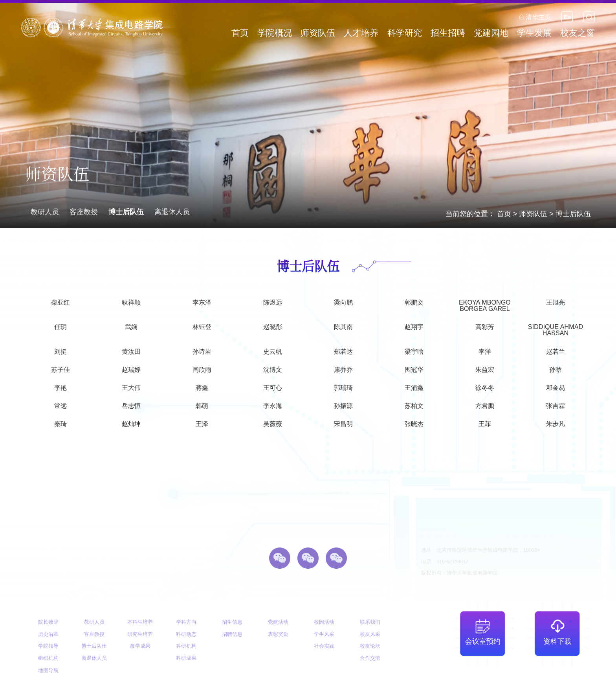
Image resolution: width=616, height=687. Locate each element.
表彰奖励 (278, 634)
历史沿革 (48, 634)
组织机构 (48, 658)
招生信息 (232, 622)
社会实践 (324, 646)
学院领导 (48, 646)
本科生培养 (140, 622)
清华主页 (535, 17)
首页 (504, 214)
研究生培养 (140, 634)
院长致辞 (48, 622)
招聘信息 (232, 634)
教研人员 (45, 212)
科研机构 (186, 646)
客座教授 (84, 212)
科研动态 (186, 634)
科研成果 (186, 658)
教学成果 (140, 646)
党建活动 (278, 622)
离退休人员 (172, 212)
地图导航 (48, 670)
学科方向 (186, 622)
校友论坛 (370, 646)
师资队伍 (533, 214)
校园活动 (324, 622)
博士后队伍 (573, 214)
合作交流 (370, 658)
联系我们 (370, 622)
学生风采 (324, 634)
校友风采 (370, 634)
